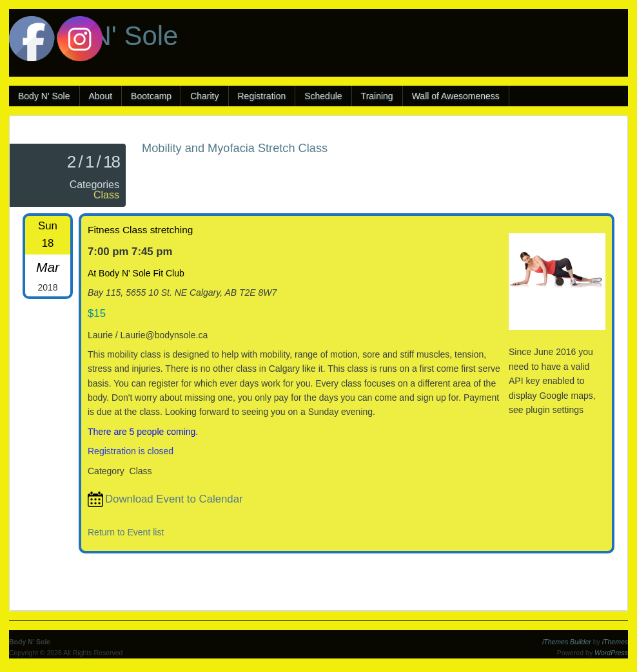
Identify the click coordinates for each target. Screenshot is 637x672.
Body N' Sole (44, 96)
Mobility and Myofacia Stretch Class (235, 148)
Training (377, 96)
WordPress (611, 653)
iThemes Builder (567, 642)
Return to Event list (126, 532)
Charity (204, 96)
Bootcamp (151, 96)
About (101, 96)
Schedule (323, 96)
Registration (262, 96)
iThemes (615, 642)
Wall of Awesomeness (456, 96)
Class (106, 195)
